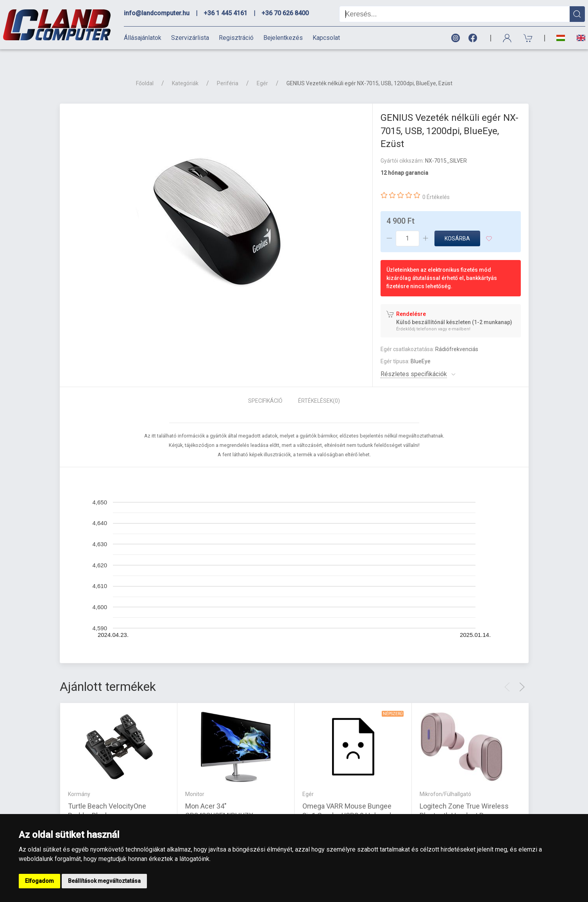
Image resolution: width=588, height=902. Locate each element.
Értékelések (319, 387)
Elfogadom (39, 881)
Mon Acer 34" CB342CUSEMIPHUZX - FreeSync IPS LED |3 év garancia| (236, 802)
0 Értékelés (436, 183)
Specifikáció (265, 387)
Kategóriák (185, 70)
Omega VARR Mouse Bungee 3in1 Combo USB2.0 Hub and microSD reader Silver (347, 802)
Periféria (228, 70)
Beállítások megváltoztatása (104, 881)
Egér (262, 70)
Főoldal (145, 70)
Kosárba (457, 225)
